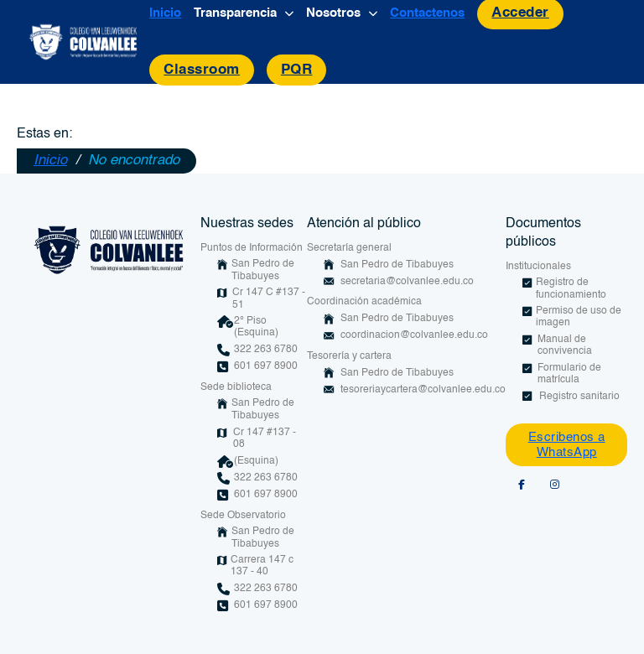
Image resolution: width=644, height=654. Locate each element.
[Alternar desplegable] (289, 14)
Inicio (165, 13)
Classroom (202, 70)
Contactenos (427, 13)
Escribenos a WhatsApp (567, 445)
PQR (297, 70)
